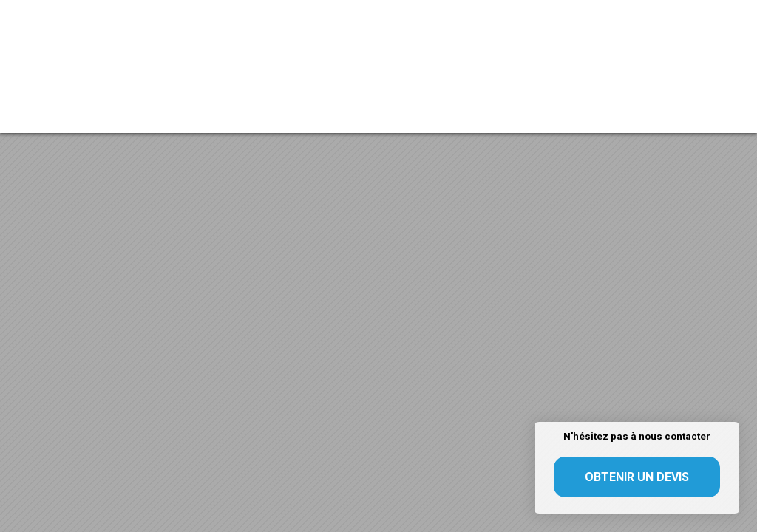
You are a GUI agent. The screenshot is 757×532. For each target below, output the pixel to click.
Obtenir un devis (637, 477)
